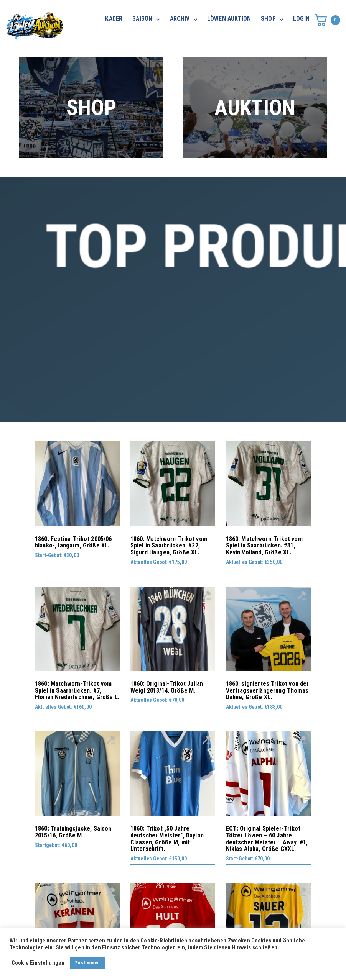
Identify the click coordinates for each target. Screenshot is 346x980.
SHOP (268, 19)
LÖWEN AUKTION (229, 19)
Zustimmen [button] (87, 963)
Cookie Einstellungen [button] (38, 963)
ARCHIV (180, 19)
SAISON (142, 19)
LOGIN (301, 19)
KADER (114, 19)
